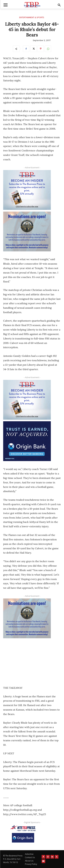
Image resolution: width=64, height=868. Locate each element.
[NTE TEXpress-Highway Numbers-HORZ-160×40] (23, 828)
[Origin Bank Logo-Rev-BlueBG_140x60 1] (23, 838)
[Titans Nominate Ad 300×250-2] (27, 231)
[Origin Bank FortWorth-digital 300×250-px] (27, 441)
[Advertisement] (27, 660)
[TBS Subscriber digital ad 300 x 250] (27, 190)
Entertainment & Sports (32, 17)
